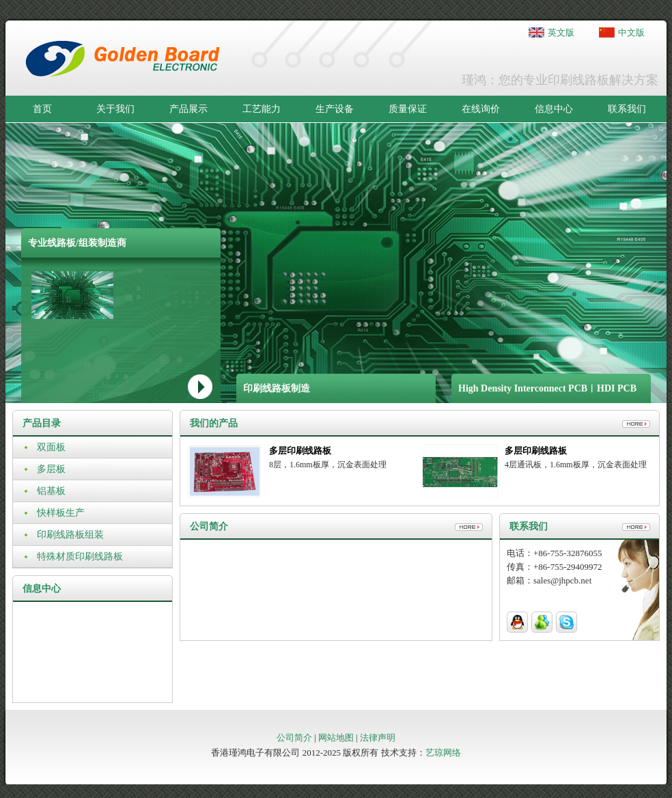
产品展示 (188, 109)
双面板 (51, 447)
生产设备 (335, 109)
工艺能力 (262, 109)
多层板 (51, 469)
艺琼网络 (443, 753)
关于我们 (115, 109)
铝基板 (51, 491)
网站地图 (336, 738)
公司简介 (294, 738)
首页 (42, 109)
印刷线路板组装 (70, 535)
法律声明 (378, 738)
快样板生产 (61, 513)
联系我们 (627, 109)
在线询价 (481, 109)
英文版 (561, 32)
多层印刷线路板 (300, 451)
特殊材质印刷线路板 (80, 556)
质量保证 (408, 109)
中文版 (631, 32)
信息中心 (554, 109)
